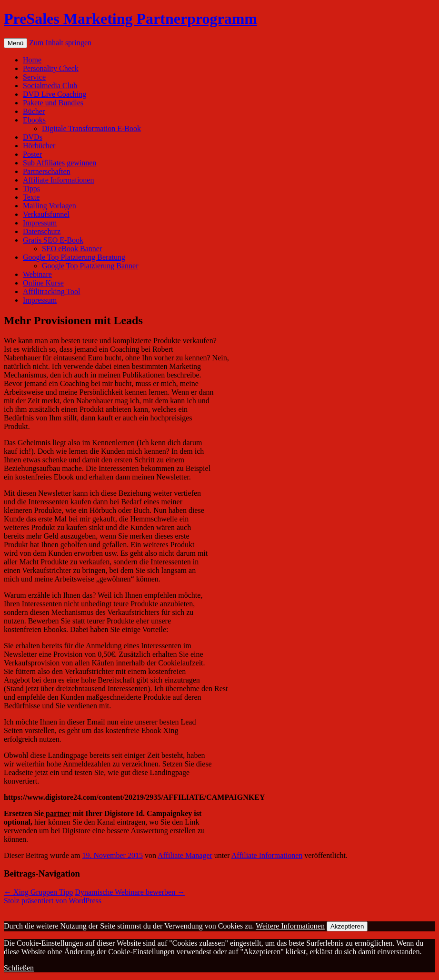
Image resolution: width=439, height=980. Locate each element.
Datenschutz (42, 231)
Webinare (37, 274)
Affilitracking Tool (52, 291)
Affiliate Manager (185, 855)
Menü (15, 43)
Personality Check (51, 68)
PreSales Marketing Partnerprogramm (130, 19)
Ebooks (34, 120)
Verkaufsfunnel (46, 214)
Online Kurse (43, 283)
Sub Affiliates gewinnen (60, 163)
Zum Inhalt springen (60, 43)
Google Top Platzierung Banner (90, 266)
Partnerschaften (47, 171)
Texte (31, 197)
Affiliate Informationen (58, 180)
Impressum (40, 223)
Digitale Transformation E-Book (91, 128)
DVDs (33, 137)
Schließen (19, 968)
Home (32, 60)
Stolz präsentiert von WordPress (53, 901)
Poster (32, 154)
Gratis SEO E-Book (53, 240)
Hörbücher (39, 146)
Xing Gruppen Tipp (38, 892)
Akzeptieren (347, 926)
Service (34, 77)
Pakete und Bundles (53, 103)
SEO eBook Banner (72, 249)
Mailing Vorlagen (50, 206)
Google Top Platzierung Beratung (74, 257)
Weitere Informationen (290, 926)
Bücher (34, 111)
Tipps (31, 189)
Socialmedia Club (50, 86)
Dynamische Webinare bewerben (130, 892)
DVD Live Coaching (55, 94)
